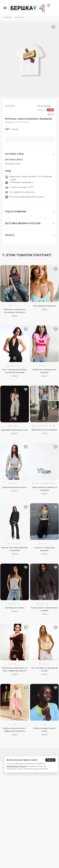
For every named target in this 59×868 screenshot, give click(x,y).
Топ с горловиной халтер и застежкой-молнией (15, 371)
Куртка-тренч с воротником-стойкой (44, 609)
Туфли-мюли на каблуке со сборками (44, 489)
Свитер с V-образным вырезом (44, 549)
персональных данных (16, 766)
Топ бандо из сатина (15, 608)
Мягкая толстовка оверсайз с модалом (15, 549)
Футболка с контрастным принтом (44, 371)
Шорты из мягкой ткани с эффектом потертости (15, 730)
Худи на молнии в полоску (15, 487)
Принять (51, 760)
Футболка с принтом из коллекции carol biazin (15, 311)
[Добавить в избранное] (26, 269)
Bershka (10, 106)
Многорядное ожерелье (44, 306)
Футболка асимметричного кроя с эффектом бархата (15, 669)
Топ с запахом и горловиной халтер (44, 669)
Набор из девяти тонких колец (44, 730)
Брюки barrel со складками (44, 430)
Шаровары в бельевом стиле (15, 430)
